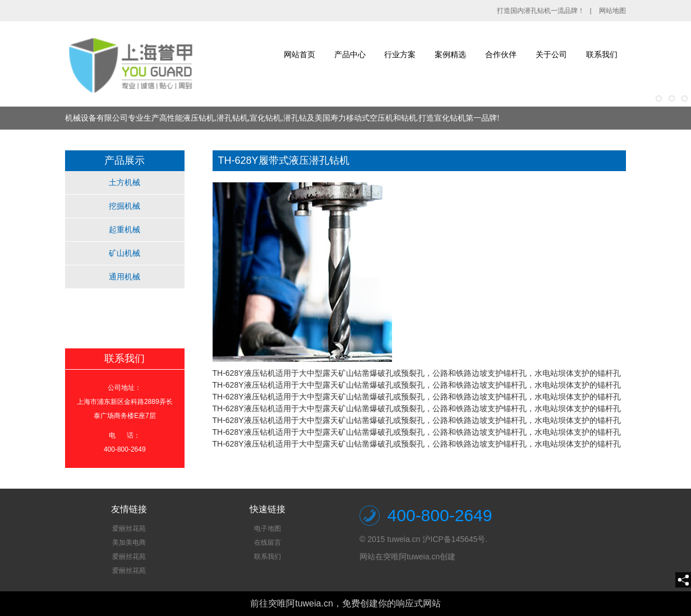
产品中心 (350, 54)
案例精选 (450, 54)
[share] (683, 580)
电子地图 (268, 528)
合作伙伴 (501, 54)
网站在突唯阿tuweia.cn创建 (407, 557)
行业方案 (400, 54)
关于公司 (551, 54)
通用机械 (125, 277)
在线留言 (268, 543)
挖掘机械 (125, 206)
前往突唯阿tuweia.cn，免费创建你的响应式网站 (345, 603)
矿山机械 (125, 253)
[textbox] (129, 550)
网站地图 (612, 11)
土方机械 (125, 182)
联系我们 (602, 54)
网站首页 (300, 54)
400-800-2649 (440, 515)
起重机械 (125, 229)
